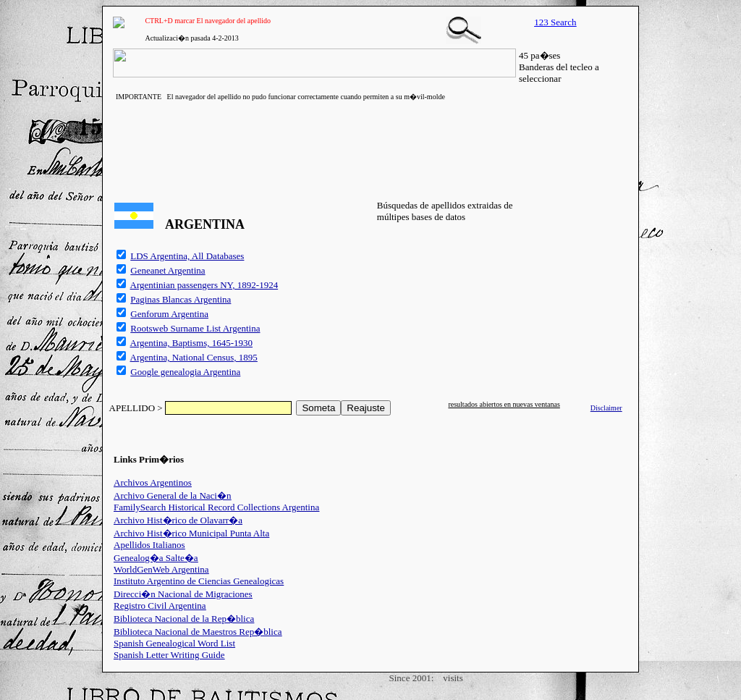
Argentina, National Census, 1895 (194, 357)
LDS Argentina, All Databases (187, 256)
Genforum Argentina (169, 314)
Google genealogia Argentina (185, 372)
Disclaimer (606, 408)
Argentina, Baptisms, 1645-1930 (191, 343)
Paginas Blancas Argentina (181, 299)
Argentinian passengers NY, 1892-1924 (204, 285)
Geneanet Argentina (168, 270)
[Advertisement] (370, 148)
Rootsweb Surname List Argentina (195, 328)
